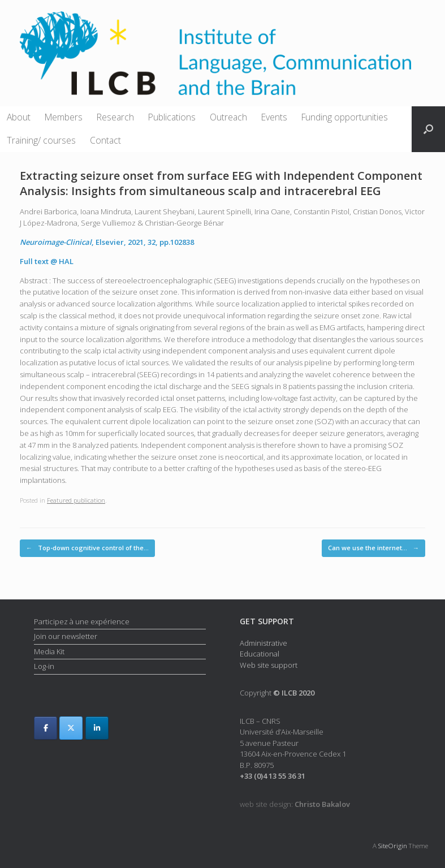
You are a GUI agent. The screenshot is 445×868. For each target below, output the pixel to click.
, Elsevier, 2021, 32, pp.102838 (107, 242)
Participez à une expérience (82, 621)
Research (115, 117)
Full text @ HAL (47, 261)
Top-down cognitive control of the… (87, 548)
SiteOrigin (393, 846)
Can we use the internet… (373, 548)
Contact (105, 140)
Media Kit (49, 651)
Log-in (44, 666)
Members (64, 117)
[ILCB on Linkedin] (97, 728)
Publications (172, 117)
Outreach (228, 117)
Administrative (263, 643)
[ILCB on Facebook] (46, 728)
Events (274, 117)
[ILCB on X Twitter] (71, 728)
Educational (260, 654)
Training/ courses (41, 140)
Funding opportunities (345, 117)
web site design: (295, 804)
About (19, 117)
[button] (428, 129)
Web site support (269, 665)
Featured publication (76, 500)
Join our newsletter (66, 636)
